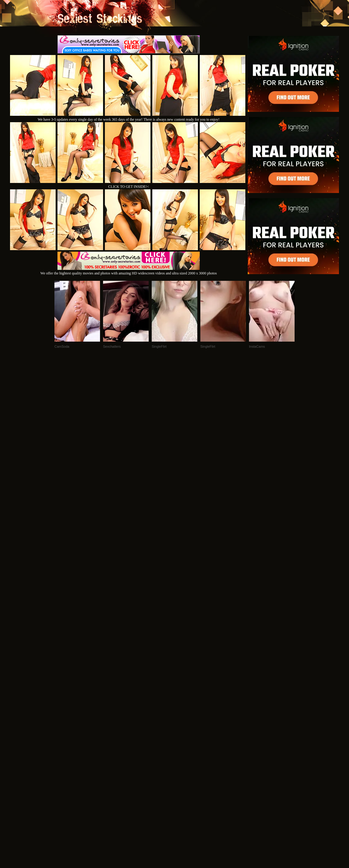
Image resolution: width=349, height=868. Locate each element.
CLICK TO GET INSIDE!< (129, 187)
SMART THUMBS (185, 785)
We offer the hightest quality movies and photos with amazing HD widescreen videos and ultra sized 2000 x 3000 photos (129, 271)
